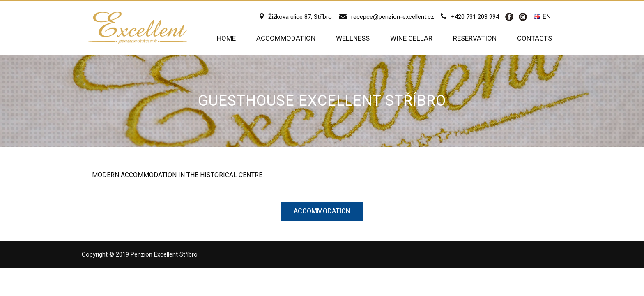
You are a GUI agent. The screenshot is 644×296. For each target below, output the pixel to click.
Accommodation (286, 38)
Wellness (353, 38)
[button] (322, 211)
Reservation (475, 38)
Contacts (535, 38)
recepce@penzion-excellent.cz (393, 17)
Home (226, 38)
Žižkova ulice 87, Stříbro (300, 17)
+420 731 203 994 (475, 17)
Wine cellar (411, 38)
